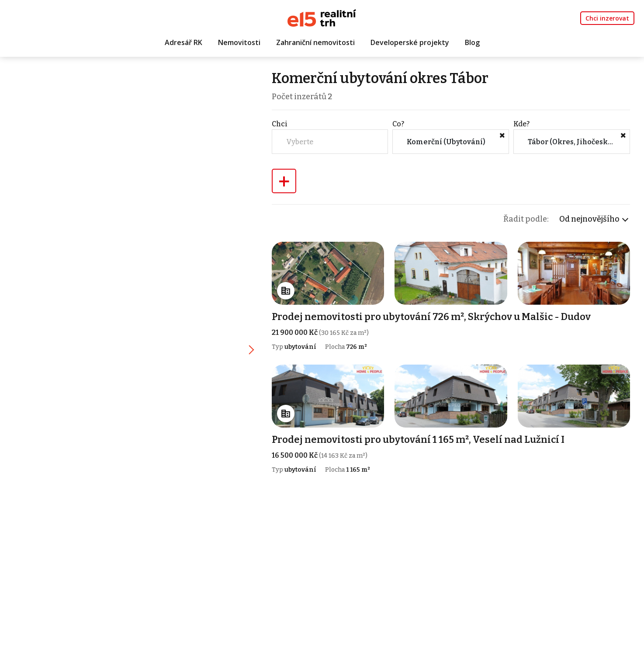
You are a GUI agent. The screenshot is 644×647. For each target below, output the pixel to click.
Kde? (521, 124)
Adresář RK (184, 42)
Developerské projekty (410, 42)
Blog (472, 42)
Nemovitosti (239, 42)
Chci (280, 124)
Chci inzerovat (607, 18)
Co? (398, 124)
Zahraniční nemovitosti (315, 42)
